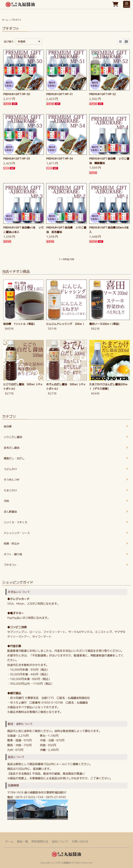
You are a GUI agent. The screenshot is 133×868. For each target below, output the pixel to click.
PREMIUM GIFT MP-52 (102, 94)
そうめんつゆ (12, 480)
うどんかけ (10, 469)
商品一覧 (23, 841)
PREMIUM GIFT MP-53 (17, 159)
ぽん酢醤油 (10, 512)
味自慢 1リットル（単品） (20, 324)
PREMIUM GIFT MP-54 (59, 159)
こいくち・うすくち (15, 522)
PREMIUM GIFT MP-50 (17, 94)
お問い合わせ (80, 841)
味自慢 (8, 426)
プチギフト (10, 565)
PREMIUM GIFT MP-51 (59, 94)
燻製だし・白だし (14, 458)
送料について (60, 841)
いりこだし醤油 (13, 437)
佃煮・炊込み (12, 544)
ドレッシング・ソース (17, 533)
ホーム (5, 20)
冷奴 (6, 501)
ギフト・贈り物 (13, 554)
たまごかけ (10, 490)
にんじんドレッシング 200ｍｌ (65, 324)
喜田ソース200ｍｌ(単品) (104, 324)
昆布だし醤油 (12, 448)
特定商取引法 (40, 841)
